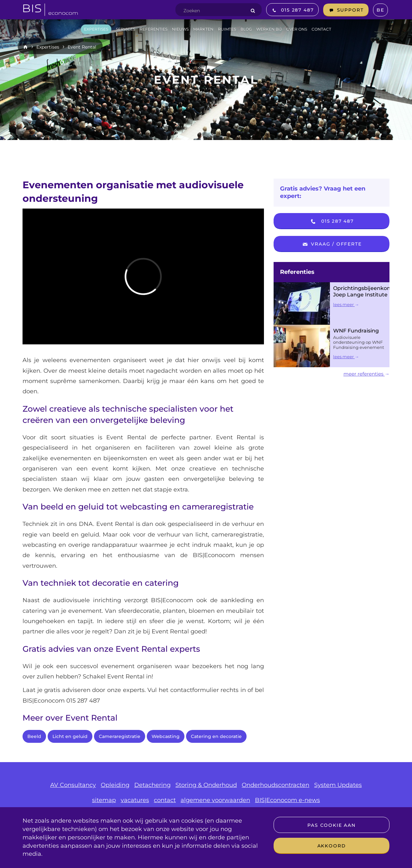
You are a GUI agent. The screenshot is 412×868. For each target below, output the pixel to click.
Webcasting (166, 736)
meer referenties (366, 374)
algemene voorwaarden (215, 800)
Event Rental (82, 47)
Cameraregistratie (120, 736)
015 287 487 (332, 221)
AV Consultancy (73, 785)
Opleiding (115, 785)
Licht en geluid (70, 736)
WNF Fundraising (356, 331)
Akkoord (332, 846)
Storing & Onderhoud (206, 785)
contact (165, 800)
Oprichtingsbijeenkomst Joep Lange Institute (365, 291)
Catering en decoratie (216, 736)
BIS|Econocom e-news (287, 800)
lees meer (346, 304)
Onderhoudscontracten (276, 785)
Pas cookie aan (331, 825)
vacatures (135, 800)
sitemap (104, 800)
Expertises (48, 47)
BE (380, 10)
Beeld (34, 736)
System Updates (338, 785)
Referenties (297, 272)
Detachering (152, 785)
